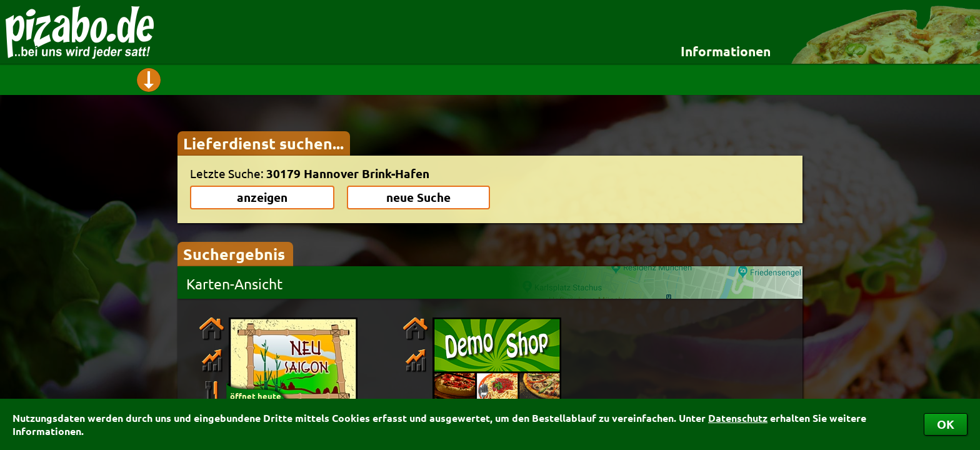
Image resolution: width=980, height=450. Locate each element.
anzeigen (262, 197)
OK (946, 424)
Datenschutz (738, 418)
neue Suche (418, 197)
